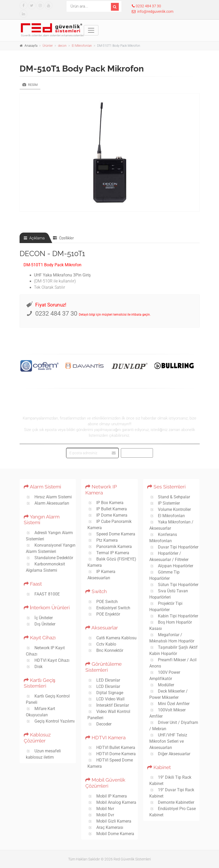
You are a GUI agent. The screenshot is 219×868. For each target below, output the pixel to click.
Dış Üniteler (41, 624)
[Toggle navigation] (91, 30)
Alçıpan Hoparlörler (171, 566)
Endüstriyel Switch (109, 608)
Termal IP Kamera (108, 553)
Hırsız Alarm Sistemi (49, 497)
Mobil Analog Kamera (112, 802)
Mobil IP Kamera (107, 796)
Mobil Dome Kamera (111, 834)
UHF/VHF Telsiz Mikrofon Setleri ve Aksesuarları (168, 741)
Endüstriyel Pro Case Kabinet (173, 812)
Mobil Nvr (101, 809)
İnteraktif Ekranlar (108, 705)
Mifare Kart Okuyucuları (41, 712)
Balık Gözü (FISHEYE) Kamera (112, 562)
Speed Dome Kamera (111, 534)
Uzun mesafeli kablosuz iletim (43, 754)
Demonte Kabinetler (172, 802)
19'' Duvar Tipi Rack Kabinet (172, 793)
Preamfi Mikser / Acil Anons (173, 663)
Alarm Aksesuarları (48, 503)
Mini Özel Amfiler (170, 704)
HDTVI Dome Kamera (112, 754)
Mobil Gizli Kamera (109, 821)
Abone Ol (137, 453)
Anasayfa (31, 46)
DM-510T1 (69, 254)
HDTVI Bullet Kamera (111, 748)
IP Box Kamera (105, 503)
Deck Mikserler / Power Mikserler (169, 694)
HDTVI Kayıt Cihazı (48, 660)
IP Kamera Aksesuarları (101, 575)
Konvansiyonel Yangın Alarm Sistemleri (51, 548)
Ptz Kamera (103, 540)
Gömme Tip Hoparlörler (165, 575)
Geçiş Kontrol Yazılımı (50, 721)
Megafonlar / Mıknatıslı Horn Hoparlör (172, 638)
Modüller (162, 685)
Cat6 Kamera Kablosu (112, 638)
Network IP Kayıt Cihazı (45, 651)
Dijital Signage (105, 693)
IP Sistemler (165, 503)
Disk (34, 667)
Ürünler (48, 46)
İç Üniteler (39, 618)
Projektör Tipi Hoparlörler (166, 607)
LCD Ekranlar (104, 686)
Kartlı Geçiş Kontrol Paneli (48, 699)
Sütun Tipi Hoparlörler (174, 585)
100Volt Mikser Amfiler (168, 713)
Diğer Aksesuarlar (170, 754)
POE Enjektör (104, 614)
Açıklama (34, 238)
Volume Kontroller (170, 509)
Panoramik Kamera (110, 547)
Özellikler (63, 238)
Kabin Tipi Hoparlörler (174, 616)
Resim (30, 85)
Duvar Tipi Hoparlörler (174, 547)
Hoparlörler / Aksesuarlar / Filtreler (169, 556)
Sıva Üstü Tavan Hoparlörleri (169, 594)
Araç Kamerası (105, 827)
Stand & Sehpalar (170, 497)
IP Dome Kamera (107, 515)
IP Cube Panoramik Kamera (110, 525)
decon (62, 46)
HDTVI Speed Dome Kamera (110, 763)
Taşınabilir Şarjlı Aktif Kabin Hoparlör (173, 650)
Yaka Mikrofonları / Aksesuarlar (171, 525)
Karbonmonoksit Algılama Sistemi (46, 567)
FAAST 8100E (43, 594)
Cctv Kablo (102, 644)
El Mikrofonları (82, 46)
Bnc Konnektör (105, 650)
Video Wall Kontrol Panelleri (109, 715)
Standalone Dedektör (50, 558)
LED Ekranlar (104, 680)
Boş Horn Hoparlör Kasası (171, 625)
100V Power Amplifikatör (165, 675)
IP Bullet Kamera (107, 509)
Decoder (99, 724)
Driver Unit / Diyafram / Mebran (174, 726)
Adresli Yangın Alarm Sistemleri (49, 536)
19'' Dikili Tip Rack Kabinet (170, 780)
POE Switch (103, 602)
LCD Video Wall (106, 699)
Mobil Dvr (101, 815)
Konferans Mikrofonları (163, 538)
